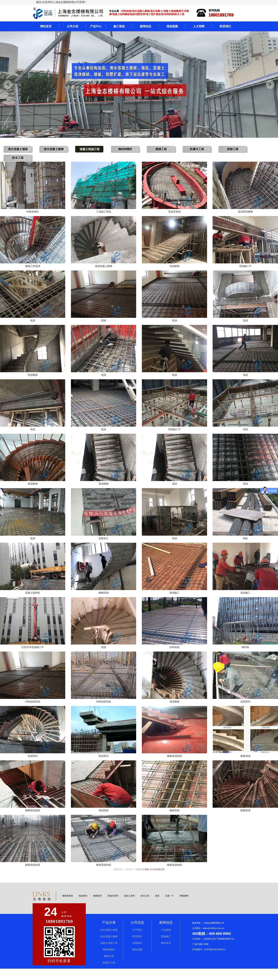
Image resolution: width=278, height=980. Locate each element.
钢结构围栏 (109, 961)
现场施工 (166, 948)
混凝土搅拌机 (33, 600)
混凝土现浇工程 (109, 954)
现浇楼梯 (174, 268)
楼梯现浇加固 (174, 766)
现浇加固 (104, 821)
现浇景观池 (174, 213)
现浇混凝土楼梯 (104, 268)
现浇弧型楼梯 (245, 213)
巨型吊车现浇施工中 (33, 655)
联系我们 (225, 26)
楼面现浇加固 (33, 876)
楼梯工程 (109, 968)
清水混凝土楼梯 (109, 948)
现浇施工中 (245, 268)
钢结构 (245, 655)
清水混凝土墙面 (109, 941)
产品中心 (96, 26)
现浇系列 (245, 710)
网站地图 (137, 961)
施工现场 (119, 26)
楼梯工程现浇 (33, 268)
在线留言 (137, 954)
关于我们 (137, 941)
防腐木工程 (109, 974)
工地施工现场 (104, 213)
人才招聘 (199, 26)
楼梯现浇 (104, 600)
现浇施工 (174, 600)
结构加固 (174, 655)
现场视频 (172, 26)
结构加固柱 (33, 213)
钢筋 (245, 544)
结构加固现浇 (33, 710)
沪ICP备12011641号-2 (215, 961)
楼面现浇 (174, 821)
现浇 (33, 323)
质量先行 (104, 544)
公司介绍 (73, 26)
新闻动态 (146, 26)
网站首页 (46, 26)
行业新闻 (166, 941)
